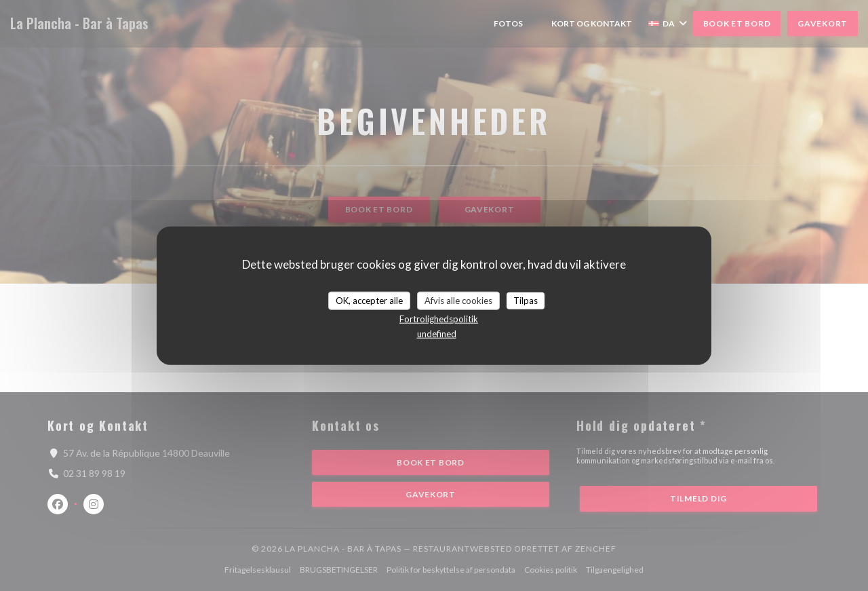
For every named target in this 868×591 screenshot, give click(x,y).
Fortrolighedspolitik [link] (439, 319)
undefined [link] (437, 334)
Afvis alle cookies (458, 300)
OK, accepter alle (369, 300)
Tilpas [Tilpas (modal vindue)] (526, 300)
